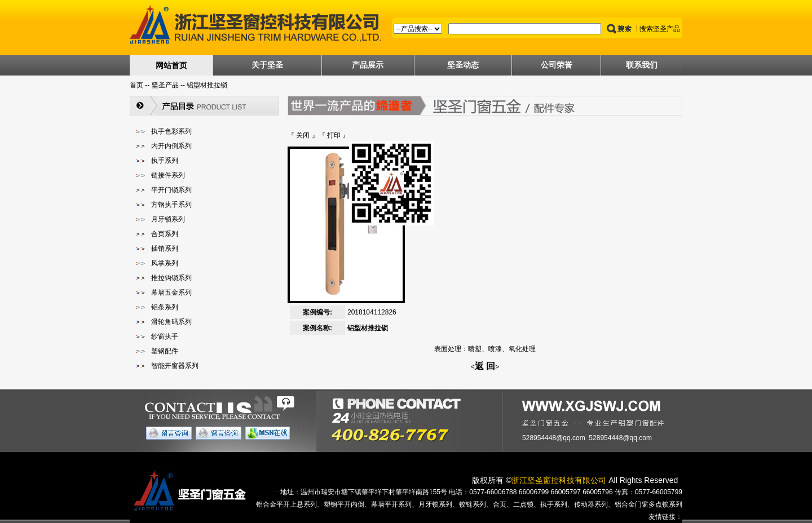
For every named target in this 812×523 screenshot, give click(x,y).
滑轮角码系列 (171, 322)
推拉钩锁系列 (171, 278)
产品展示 (368, 65)
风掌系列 (165, 263)
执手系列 (165, 161)
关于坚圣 (267, 65)
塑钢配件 (165, 351)
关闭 (303, 135)
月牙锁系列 (168, 219)
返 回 (485, 366)
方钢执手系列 (171, 205)
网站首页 (171, 65)
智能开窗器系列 (175, 366)
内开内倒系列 (171, 146)
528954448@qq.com (554, 438)
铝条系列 (165, 307)
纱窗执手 (165, 336)
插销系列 (165, 249)
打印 (334, 135)
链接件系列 (168, 175)
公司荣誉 (557, 65)
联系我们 (642, 65)
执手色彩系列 (171, 131)
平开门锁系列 (171, 190)
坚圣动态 (463, 65)
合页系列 (165, 234)
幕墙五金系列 (171, 292)
